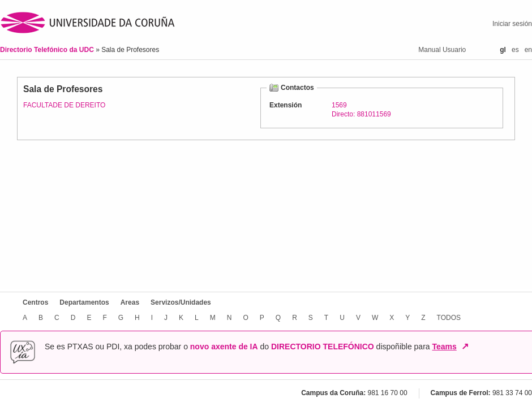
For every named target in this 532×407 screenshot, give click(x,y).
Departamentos (84, 302)
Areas (130, 302)
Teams (444, 347)
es (515, 50)
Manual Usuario (442, 50)
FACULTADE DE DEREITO (64, 105)
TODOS (449, 318)
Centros (35, 302)
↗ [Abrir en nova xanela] (465, 347)
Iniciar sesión (512, 24)
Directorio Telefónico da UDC (48, 50)
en (528, 50)
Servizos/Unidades (181, 302)
